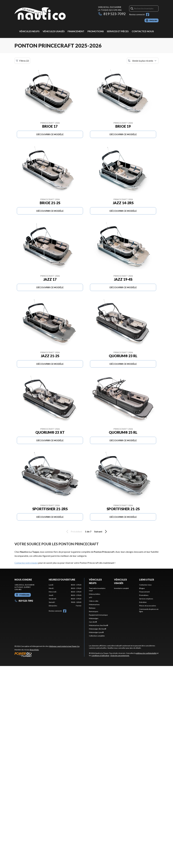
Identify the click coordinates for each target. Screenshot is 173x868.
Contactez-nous (143, 31)
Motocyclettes (95, 594)
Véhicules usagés (54, 31)
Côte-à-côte (94, 601)
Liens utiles (147, 580)
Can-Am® (93, 622)
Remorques (94, 611)
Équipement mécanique (98, 615)
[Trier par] (143, 61)
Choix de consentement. (120, 655)
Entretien (143, 602)
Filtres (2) (22, 61)
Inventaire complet (121, 588)
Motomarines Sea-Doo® (98, 625)
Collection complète (97, 636)
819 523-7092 (112, 14)
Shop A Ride (34, 650)
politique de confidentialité (146, 653)
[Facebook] (148, 14)
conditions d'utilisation (100, 655)
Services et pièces (118, 31)
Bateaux (92, 608)
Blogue (142, 588)
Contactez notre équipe (26, 563)
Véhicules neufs (29, 31)
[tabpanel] (65, 595)
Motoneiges (94, 618)
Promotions (96, 31)
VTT (91, 598)
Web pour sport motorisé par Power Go (64, 646)
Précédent (74, 532)
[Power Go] (47, 654)
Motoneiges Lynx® (96, 632)
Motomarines (94, 604)
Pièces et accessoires (148, 606)
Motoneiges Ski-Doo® (98, 629)
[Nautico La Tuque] (40, 14)
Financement (76, 31)
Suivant (101, 532)
